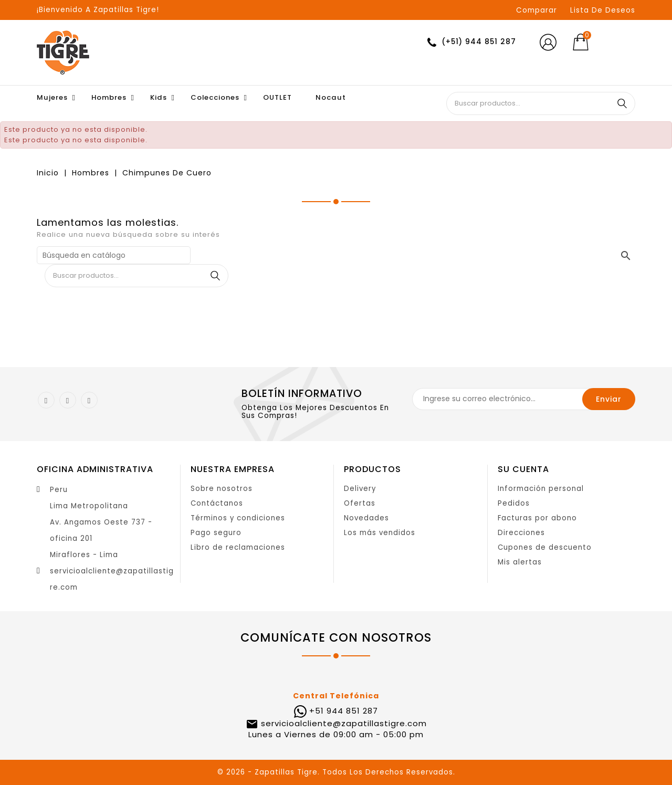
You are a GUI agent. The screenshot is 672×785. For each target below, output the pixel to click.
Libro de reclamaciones (238, 547)
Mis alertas (520, 562)
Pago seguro (216, 533)
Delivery (360, 489)
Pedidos (514, 503)
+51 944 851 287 (344, 711)
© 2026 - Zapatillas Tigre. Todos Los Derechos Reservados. (336, 772)
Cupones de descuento (545, 547)
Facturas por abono (537, 518)
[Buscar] (114, 255)
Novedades (366, 518)
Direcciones (521, 533)
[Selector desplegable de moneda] (619, 43)
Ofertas (360, 503)
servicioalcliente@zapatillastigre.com (343, 723)
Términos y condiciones (238, 518)
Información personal (541, 489)
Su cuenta (523, 469)
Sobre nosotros (222, 489)
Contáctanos (217, 503)
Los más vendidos (380, 533)
